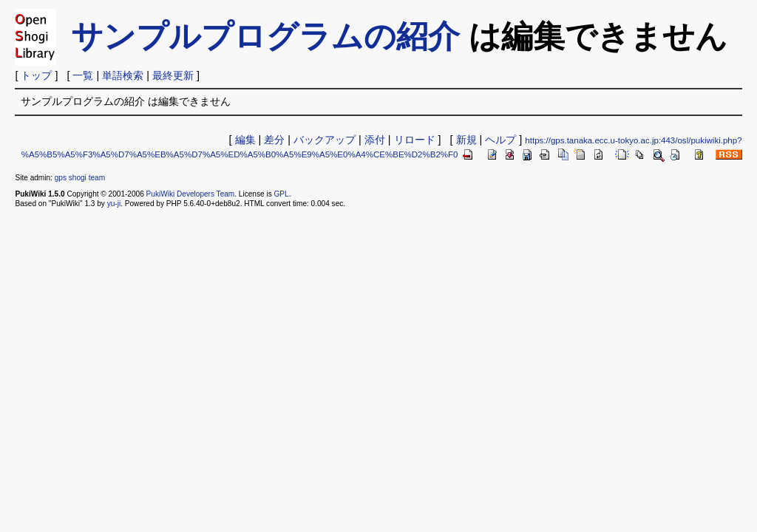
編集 (245, 140)
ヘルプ (500, 140)
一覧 (83, 75)
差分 (274, 140)
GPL (281, 194)
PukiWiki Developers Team (191, 194)
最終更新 (173, 75)
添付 (375, 140)
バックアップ (325, 140)
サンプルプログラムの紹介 (265, 36)
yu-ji (114, 204)
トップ (36, 75)
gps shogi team (80, 178)
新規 (466, 140)
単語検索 (123, 75)
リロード (415, 140)
